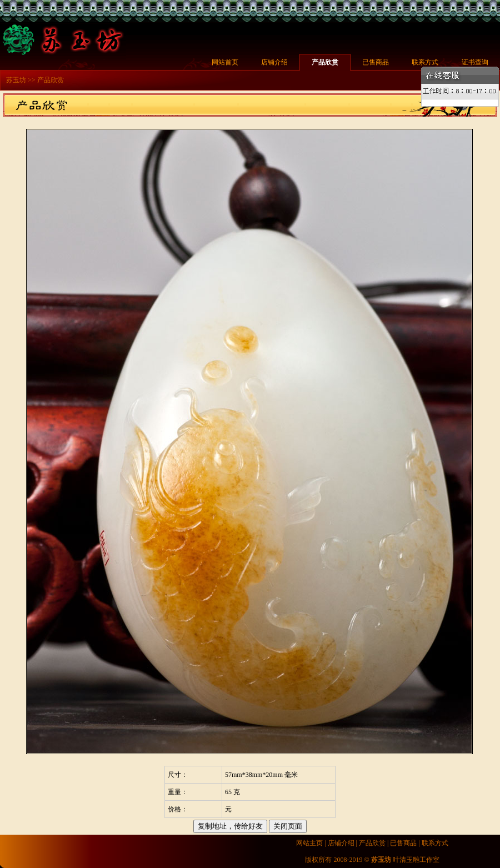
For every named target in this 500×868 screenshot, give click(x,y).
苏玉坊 (16, 80)
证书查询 (475, 62)
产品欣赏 (325, 62)
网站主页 (309, 843)
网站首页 (225, 62)
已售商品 (376, 62)
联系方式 (425, 62)
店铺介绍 (274, 62)
